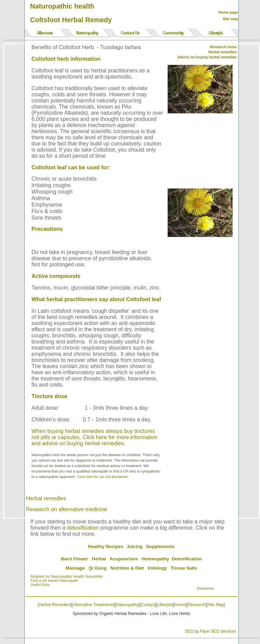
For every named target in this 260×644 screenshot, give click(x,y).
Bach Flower (74, 559)
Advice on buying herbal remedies (207, 57)
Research (197, 605)
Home (180, 605)
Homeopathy (155, 559)
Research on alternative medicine (67, 509)
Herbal (99, 559)
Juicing (135, 547)
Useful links (40, 585)
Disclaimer (205, 588)
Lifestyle (165, 605)
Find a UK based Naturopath (54, 580)
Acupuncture (123, 559)
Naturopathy (127, 605)
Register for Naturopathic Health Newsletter (67, 576)
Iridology (157, 568)
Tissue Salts (184, 568)
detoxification (83, 528)
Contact (148, 605)
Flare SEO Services (218, 631)
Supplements (160, 547)
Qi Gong (98, 568)
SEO (189, 631)
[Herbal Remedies (54, 605)
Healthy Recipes (106, 547)
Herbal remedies (46, 498)
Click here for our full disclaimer (102, 477)
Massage (75, 568)
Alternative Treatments (93, 605)
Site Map (216, 605)
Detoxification (187, 559)
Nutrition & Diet (127, 568)
